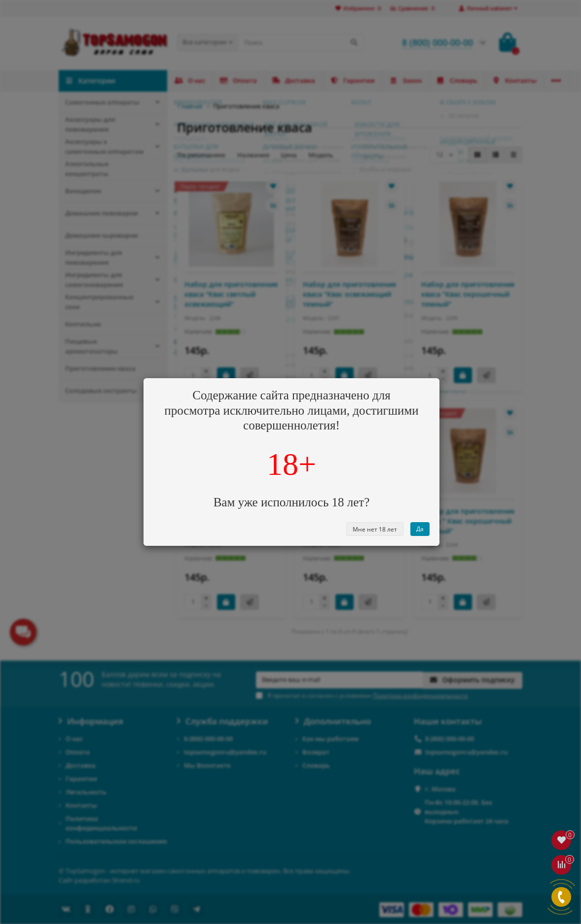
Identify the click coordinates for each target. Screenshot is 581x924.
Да (420, 529)
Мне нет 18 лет (375, 529)
